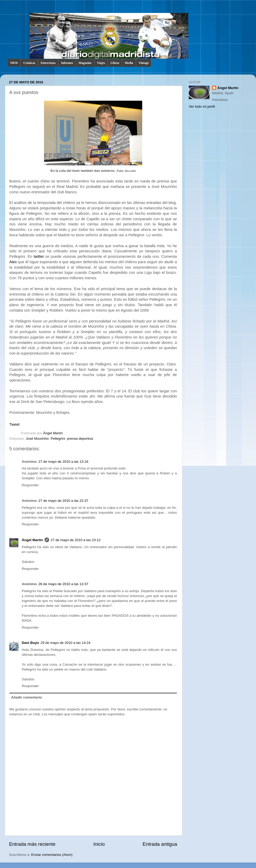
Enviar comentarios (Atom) (52, 855)
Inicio (14, 63)
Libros (115, 63)
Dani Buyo (30, 643)
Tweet (14, 424)
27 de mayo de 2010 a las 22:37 (63, 501)
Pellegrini (58, 439)
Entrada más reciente (32, 844)
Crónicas (29, 63)
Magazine (85, 63)
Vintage (144, 63)
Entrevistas (48, 63)
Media (129, 63)
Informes (67, 63)
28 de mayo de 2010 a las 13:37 (63, 584)
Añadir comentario (27, 697)
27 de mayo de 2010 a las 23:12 (76, 540)
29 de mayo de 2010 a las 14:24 (66, 643)
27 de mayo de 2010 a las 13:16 (63, 462)
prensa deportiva (80, 439)
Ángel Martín (53, 433)
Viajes (101, 63)
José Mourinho (37, 439)
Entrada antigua (160, 844)
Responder (30, 485)
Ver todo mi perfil (202, 106)
